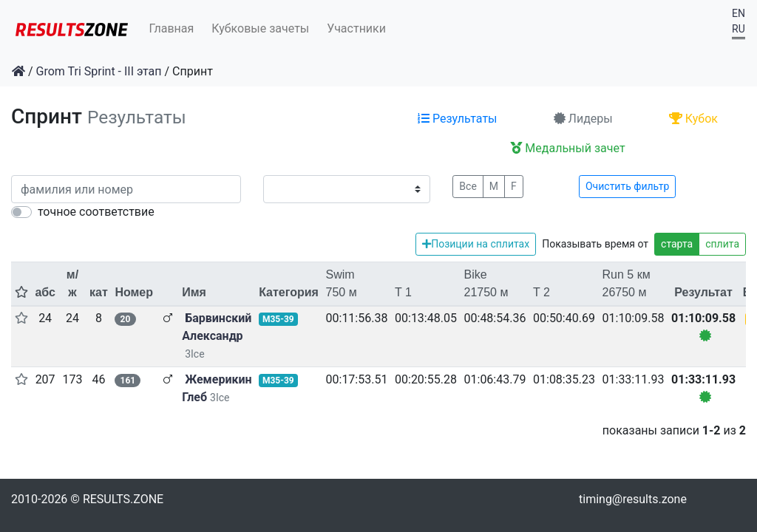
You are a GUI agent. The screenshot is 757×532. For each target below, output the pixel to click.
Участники (356, 28)
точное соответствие (96, 212)
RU (739, 29)
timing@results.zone (633, 499)
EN (739, 13)
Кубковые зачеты (260, 28)
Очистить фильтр (627, 186)
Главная (172, 28)
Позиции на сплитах (476, 244)
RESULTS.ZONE (123, 499)
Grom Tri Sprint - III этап (99, 71)
